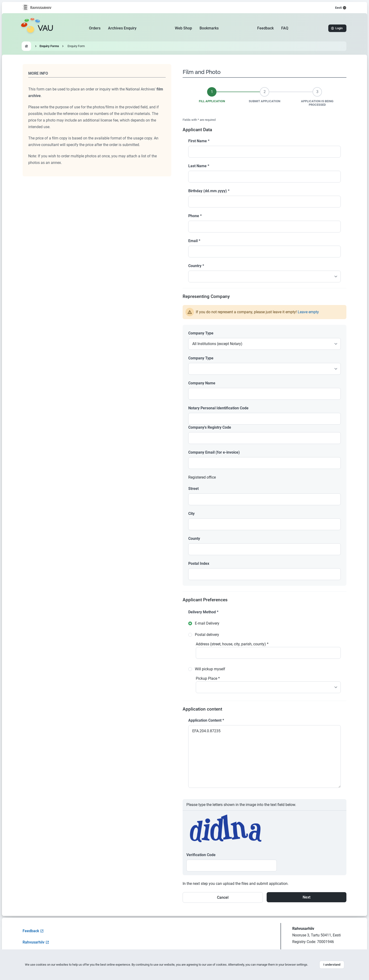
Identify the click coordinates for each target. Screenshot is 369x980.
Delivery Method (203, 612)
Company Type (201, 333)
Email (194, 241)
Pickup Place (208, 678)
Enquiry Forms (49, 46)
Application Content (206, 720)
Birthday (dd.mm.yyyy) (209, 191)
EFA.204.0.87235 (265, 756)
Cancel (223, 897)
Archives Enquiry (122, 28)
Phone (195, 216)
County (194, 539)
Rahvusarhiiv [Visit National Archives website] (36, 942)
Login (337, 28)
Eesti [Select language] (341, 8)
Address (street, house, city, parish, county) (232, 644)
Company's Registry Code (210, 427)
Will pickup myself (210, 669)
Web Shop (183, 28)
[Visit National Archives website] (37, 8)
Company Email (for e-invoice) (214, 452)
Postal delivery (207, 635)
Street (193, 489)
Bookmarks (209, 28)
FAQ (285, 28)
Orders (95, 28)
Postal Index (199, 563)
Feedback (265, 28)
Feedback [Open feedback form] (33, 931)
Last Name (199, 166)
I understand (332, 965)
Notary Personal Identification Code (218, 408)
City (191, 514)
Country (196, 266)
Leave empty (308, 312)
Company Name (202, 383)
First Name (199, 141)
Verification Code (201, 855)
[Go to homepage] (37, 28)
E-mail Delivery (207, 623)
